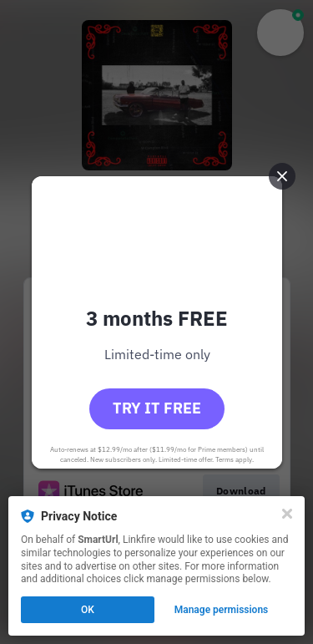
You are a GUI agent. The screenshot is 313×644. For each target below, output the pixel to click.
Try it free (157, 408)
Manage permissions (222, 610)
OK (88, 610)
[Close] (287, 514)
